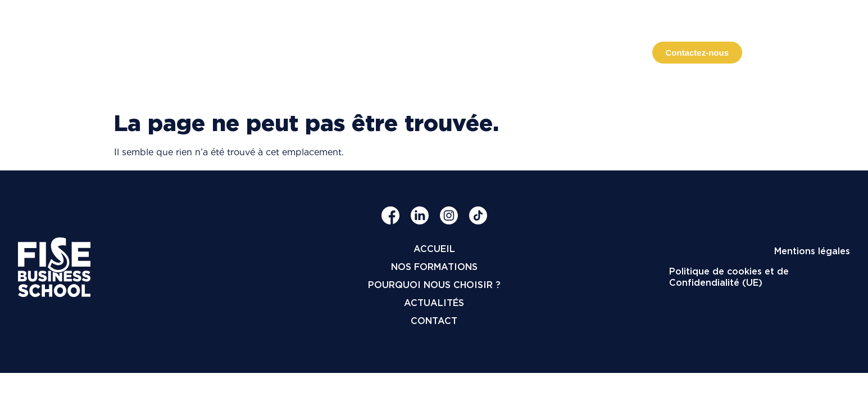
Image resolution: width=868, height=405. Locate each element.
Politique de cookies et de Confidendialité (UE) (729, 277)
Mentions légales (812, 251)
